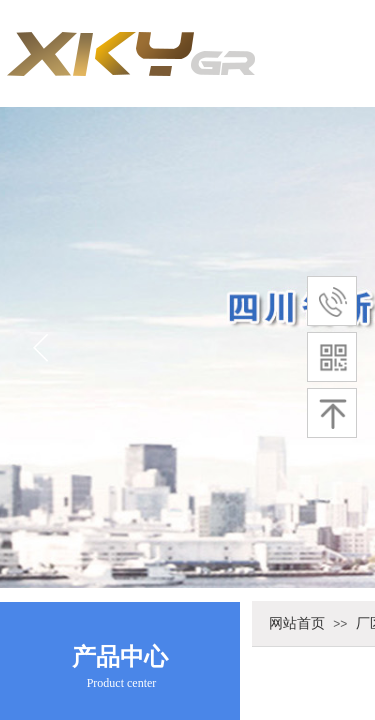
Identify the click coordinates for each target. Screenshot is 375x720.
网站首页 (297, 623)
